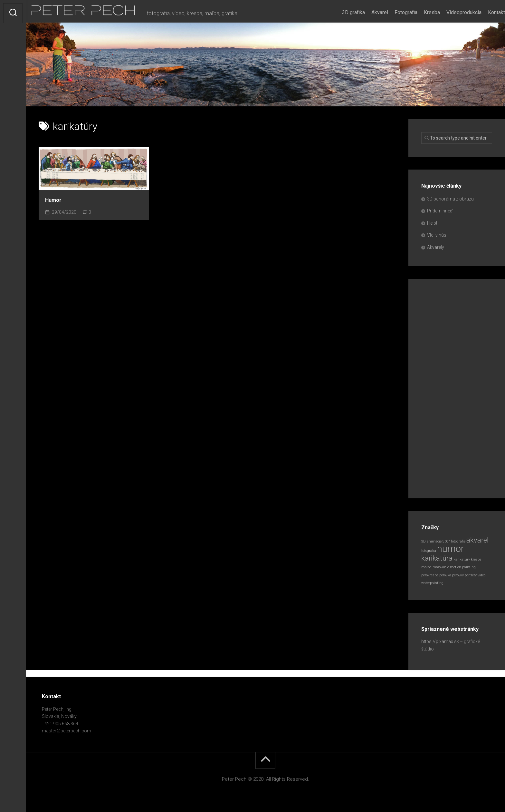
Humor (53, 200)
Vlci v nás (437, 235)
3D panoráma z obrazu (450, 199)
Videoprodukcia (451, 12)
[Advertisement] (457, 389)
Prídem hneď (440, 211)
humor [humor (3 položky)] (451, 549)
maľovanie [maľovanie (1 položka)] (441, 567)
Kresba (419, 12)
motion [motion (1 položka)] (456, 567)
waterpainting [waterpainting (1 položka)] (432, 583)
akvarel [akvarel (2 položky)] (477, 540)
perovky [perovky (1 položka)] (458, 575)
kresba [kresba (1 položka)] (476, 559)
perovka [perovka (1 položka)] (445, 575)
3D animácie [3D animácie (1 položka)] (431, 541)
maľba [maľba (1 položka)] (426, 567)
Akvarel (367, 12)
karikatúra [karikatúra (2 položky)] (437, 558)
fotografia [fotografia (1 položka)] (429, 551)
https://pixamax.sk (440, 641)
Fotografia (393, 12)
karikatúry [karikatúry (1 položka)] (462, 559)
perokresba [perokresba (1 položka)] (430, 575)
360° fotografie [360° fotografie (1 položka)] (454, 541)
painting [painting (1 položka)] (469, 567)
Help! (432, 223)
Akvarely (436, 247)
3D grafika (341, 12)
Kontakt (484, 12)
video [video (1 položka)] (481, 575)
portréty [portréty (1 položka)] (471, 575)
